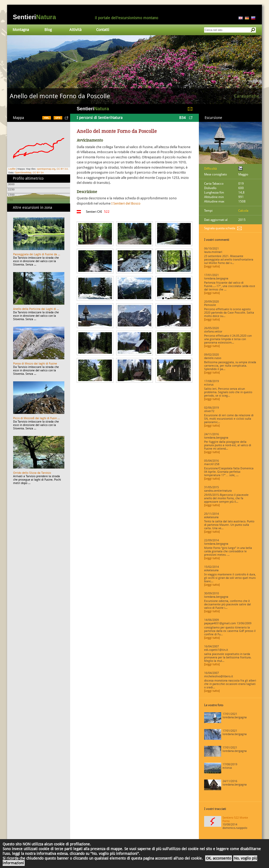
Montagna (21, 30)
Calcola (243, 211)
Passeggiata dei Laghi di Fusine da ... (37, 254)
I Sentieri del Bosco (126, 203)
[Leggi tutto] (212, 266)
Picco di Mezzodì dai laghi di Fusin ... (37, 418)
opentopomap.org (46, 169)
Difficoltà (210, 169)
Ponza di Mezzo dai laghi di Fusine (35, 364)
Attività (75, 30)
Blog (48, 30)
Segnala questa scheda (220, 228)
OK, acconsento (219, 858)
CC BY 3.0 (62, 169)
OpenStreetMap (23, 173)
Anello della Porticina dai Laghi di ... (36, 309)
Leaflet (12, 169)
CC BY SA (38, 173)
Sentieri (34, 17)
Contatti (103, 30)
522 (107, 212)
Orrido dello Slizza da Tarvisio (32, 473)
